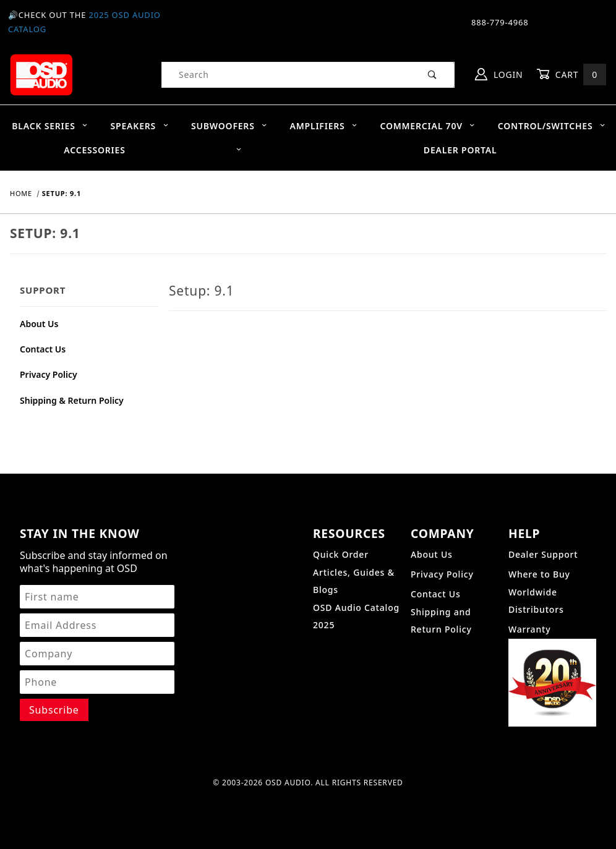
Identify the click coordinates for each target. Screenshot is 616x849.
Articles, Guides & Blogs (354, 581)
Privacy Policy (49, 374)
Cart (571, 75)
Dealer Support (543, 554)
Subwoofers (229, 126)
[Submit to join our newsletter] (54, 710)
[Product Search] (287, 75)
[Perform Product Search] (433, 75)
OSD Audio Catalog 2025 (356, 616)
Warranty (529, 629)
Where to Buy (539, 574)
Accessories (153, 150)
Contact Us (43, 349)
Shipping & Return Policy (72, 400)
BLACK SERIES (50, 126)
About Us (39, 324)
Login (499, 74)
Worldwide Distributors (536, 601)
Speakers (140, 126)
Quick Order (341, 554)
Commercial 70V (427, 126)
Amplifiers (324, 126)
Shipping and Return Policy (441, 621)
